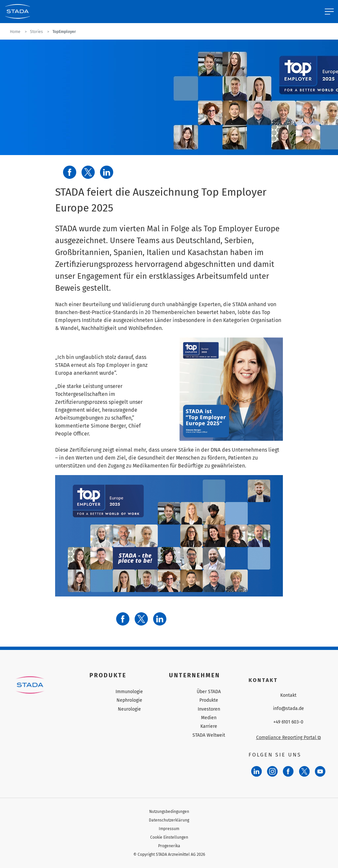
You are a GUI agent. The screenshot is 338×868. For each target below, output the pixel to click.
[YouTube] (320, 771)
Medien (209, 718)
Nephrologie (129, 700)
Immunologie (129, 692)
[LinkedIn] (256, 771)
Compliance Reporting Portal (288, 738)
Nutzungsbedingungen (169, 812)
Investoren (209, 709)
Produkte (209, 700)
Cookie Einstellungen (169, 837)
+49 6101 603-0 (288, 722)
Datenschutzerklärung (169, 820)
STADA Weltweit (209, 735)
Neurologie (129, 709)
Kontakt (288, 695)
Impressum (169, 829)
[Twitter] (304, 771)
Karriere (209, 726)
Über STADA (209, 692)
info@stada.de (288, 709)
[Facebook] (288, 771)
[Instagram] (272, 771)
